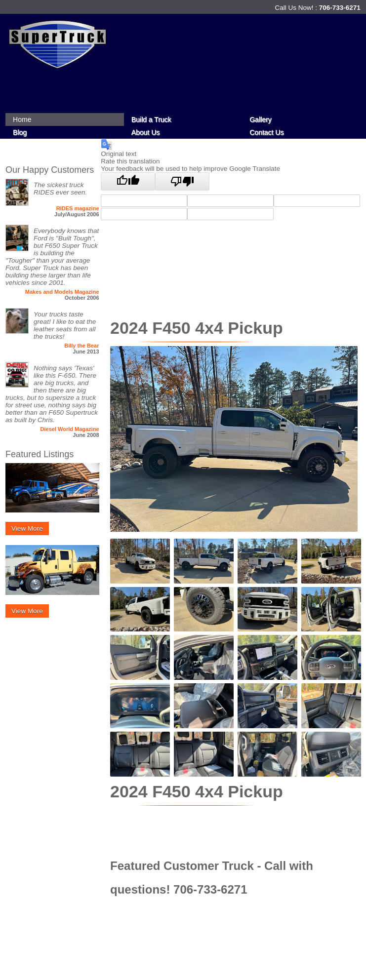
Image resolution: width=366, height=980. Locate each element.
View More (27, 529)
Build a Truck (151, 119)
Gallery (260, 119)
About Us (146, 132)
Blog (20, 132)
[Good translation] (128, 181)
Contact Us (266, 132)
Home (22, 119)
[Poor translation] (182, 181)
